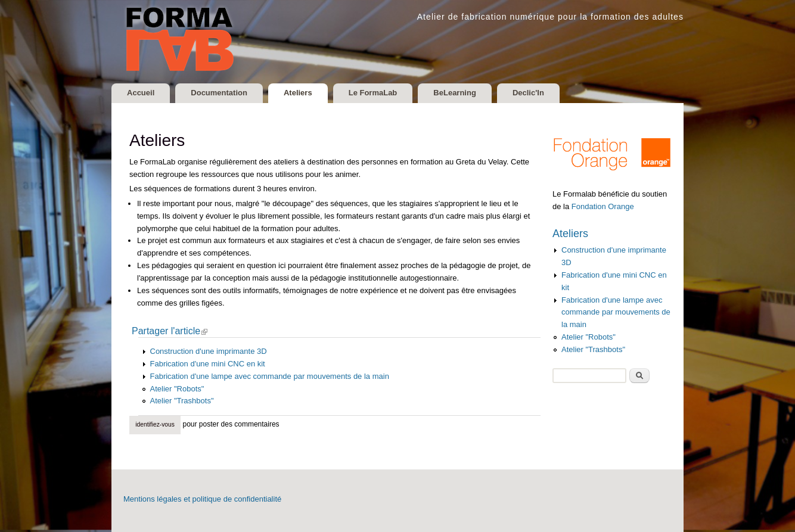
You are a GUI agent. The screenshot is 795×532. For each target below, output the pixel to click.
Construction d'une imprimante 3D (209, 351)
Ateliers (298, 93)
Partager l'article (174, 331)
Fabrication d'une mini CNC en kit (208, 364)
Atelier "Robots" (177, 389)
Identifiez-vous (155, 424)
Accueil (141, 93)
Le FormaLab (373, 93)
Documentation (219, 93)
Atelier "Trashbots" (182, 401)
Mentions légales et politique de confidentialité (202, 499)
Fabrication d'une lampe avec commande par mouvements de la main (270, 376)
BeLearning (455, 93)
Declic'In (528, 93)
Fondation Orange (603, 206)
